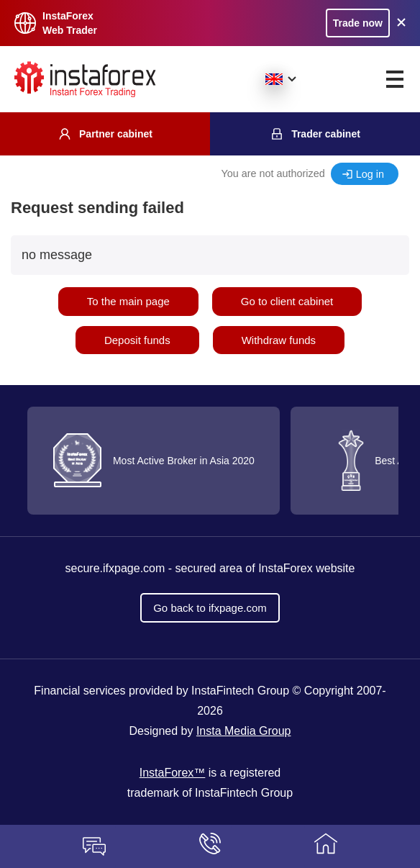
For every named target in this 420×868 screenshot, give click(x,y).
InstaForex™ (173, 773)
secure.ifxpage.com (115, 568)
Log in (370, 174)
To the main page (128, 301)
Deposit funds (137, 340)
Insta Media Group (244, 731)
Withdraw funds (279, 340)
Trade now (358, 23)
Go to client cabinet (287, 301)
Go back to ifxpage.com (210, 608)
